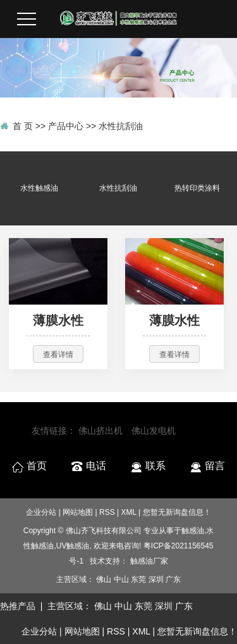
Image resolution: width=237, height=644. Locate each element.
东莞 (138, 579)
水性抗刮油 (121, 126)
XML (129, 512)
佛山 (104, 579)
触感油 (193, 531)
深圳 (156, 579)
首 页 (23, 126)
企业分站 (41, 512)
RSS (107, 512)
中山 (121, 579)
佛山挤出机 (100, 431)
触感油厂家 (149, 561)
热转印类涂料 (197, 188)
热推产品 (18, 606)
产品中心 (66, 126)
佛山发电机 (154, 431)
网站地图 (78, 512)
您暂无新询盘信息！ (197, 631)
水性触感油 (39, 188)
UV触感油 (73, 546)
